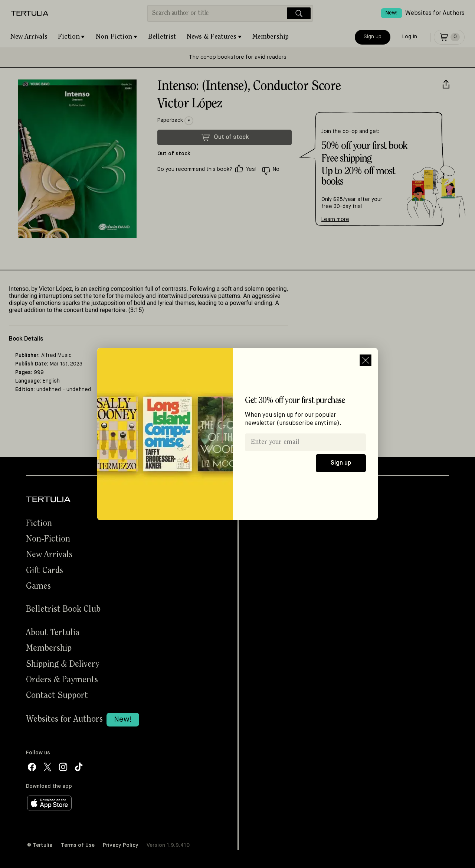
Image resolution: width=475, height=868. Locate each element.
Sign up (341, 463)
